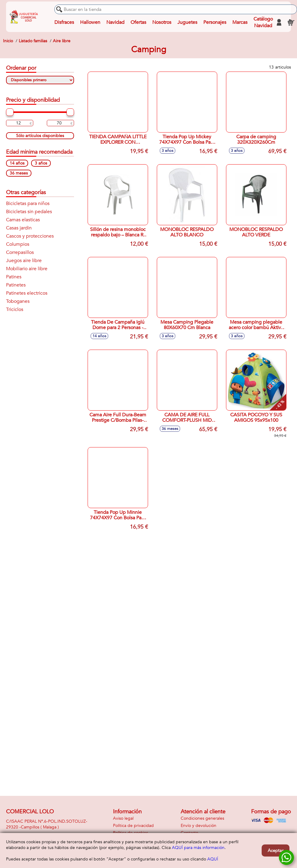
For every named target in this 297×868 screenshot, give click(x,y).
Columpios (18, 244)
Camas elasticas (23, 220)
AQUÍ (213, 859)
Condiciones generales (202, 818)
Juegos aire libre (24, 261)
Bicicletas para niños (28, 203)
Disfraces (64, 22)
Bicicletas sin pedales (29, 212)
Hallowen (90, 22)
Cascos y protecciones (30, 236)
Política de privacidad (133, 826)
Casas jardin (19, 228)
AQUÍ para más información (198, 848)
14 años (17, 163)
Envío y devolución (199, 826)
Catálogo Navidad (263, 22)
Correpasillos (20, 252)
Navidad (115, 22)
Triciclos (15, 309)
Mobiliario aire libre (27, 269)
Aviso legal (123, 818)
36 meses (19, 173)
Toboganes (18, 301)
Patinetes (16, 285)
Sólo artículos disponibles (40, 136)
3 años (41, 163)
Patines (14, 277)
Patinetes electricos (27, 293)
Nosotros (162, 22)
